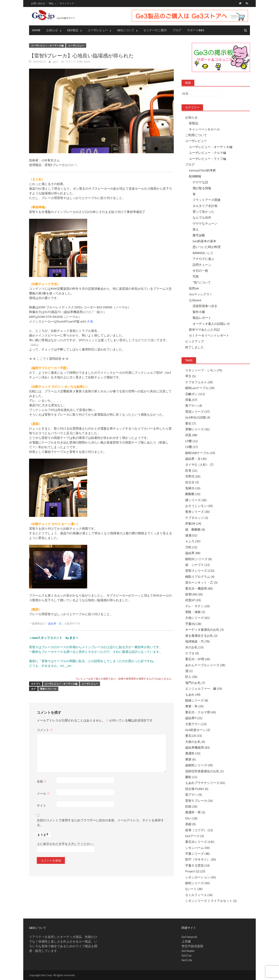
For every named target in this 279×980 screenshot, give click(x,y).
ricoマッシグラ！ (201, 294)
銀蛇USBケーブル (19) (200, 453)
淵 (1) (189, 671)
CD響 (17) (192, 447)
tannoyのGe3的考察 (202, 170)
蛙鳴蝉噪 (195, 176)
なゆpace (195, 300)
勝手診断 (199, 235)
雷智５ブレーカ (48, 689)
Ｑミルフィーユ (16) (199, 895)
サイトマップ (67, 3)
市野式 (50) (193, 476)
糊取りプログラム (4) (200, 576)
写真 (196, 276)
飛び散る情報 (202, 188)
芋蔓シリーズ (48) (197, 853)
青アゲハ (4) (194, 406)
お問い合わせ (38, 3)
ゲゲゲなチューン (205, 223)
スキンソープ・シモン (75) (204, 370)
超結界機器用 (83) (197, 747)
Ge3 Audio (188, 951)
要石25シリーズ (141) (200, 842)
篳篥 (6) (190, 759)
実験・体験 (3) (195, 612)
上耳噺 (186, 941)
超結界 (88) (193, 553)
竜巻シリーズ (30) (197, 512)
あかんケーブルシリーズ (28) (205, 665)
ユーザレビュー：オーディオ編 (47, 45)
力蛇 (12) (191, 547)
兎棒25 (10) (193, 488)
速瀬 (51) (191, 535)
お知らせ (52, 30)
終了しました (195, 347)
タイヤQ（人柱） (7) (199, 464)
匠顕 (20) (191, 806)
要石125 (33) (194, 735)
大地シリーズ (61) (197, 618)
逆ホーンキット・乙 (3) (201, 582)
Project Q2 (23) (195, 871)
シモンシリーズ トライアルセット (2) (211, 900)
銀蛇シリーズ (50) (197, 883)
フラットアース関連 (207, 200)
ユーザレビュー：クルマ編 (208, 152)
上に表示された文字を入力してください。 (66, 844)
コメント (71, 61)
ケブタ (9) (192, 653)
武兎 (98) (191, 435)
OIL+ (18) (191, 818)
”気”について (202, 282)
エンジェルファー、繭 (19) (204, 688)
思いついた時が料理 (207, 247)
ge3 (55, 61)
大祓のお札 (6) (195, 741)
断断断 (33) (193, 494)
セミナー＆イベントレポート (209, 335)
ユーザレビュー (98, 30)
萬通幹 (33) (193, 753)
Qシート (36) (194, 889)
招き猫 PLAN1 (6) (197, 789)
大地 (90, 321)
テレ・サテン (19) (197, 606)
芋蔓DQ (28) (193, 624)
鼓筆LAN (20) (194, 594)
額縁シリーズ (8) (197, 700)
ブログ (177, 30)
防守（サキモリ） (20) (201, 859)
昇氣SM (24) (193, 523)
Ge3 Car (187, 955)
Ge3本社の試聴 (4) (198, 417)
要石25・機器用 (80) (199, 588)
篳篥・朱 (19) (194, 706)
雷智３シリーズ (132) (200, 571)
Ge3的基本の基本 (204, 241)
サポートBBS (196, 30)
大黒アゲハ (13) (196, 724)
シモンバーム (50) (197, 848)
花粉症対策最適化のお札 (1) (204, 771)
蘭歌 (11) (191, 777)
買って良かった (203, 211)
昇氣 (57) (191, 400)
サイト (41, 805)
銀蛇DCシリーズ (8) (198, 559)
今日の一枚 (200, 270)
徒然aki (194, 288)
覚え (196, 229)
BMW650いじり (203, 253)
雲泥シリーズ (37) (197, 411)
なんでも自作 (202, 217)
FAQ (51, 3)
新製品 (194, 123)
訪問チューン (202, 265)
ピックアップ (195, 341)
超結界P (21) (194, 718)
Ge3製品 (73, 30)
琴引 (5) (190, 376)
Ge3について (126, 30)
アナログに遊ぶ (203, 259)
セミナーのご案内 (155, 30)
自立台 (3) (192, 482)
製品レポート (202, 317)
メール (43, 793)
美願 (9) (190, 824)
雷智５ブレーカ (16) (199, 800)
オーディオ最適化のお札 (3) (204, 629)
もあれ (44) (193, 694)
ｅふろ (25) (193, 541)
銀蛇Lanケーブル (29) (200, 388)
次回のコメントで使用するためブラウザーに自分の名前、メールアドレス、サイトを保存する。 (100, 822)
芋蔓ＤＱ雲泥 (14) (197, 865)
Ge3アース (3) (195, 836)
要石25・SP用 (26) (198, 659)
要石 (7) (190, 423)
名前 (42, 781)
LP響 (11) (191, 441)
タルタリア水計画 (205, 206)
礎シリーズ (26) (196, 500)
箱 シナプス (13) (197, 565)
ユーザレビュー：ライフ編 (208, 158)
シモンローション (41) (201, 877)
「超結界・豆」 (55, 624)
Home (36, 30)
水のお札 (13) (194, 647)
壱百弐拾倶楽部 (192, 946)
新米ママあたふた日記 (204, 329)
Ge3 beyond (189, 937)
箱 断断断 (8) (195, 529)
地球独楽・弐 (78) (197, 641)
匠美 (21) (191, 470)
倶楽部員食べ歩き (205, 306)
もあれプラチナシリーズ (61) (205, 783)
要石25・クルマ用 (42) (201, 712)
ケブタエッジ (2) (197, 517)
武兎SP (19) (193, 600)
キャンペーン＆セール (204, 129)
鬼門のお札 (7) (195, 682)
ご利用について (196, 135)
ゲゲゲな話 (200, 182)
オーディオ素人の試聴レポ (211, 323)
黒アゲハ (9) (194, 794)
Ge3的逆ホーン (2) (198, 730)
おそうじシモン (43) (199, 506)
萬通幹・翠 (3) (195, 812)
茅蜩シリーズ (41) (197, 429)
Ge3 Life (187, 960)
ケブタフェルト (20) (199, 382)
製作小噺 (199, 312)
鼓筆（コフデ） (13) (199, 830)
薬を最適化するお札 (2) (201, 635)
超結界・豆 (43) (196, 458)
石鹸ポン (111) (195, 394)
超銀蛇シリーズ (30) (199, 765)
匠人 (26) (191, 677)
